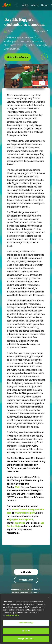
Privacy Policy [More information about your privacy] (12, 615)
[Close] (49, 598)
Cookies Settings (26, 623)
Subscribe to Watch (18, 57)
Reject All (26, 631)
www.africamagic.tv (25, 513)
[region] (26, 619)
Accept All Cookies (26, 639)
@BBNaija (20, 523)
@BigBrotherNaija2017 (21, 520)
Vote (18, 487)
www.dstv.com (19, 509)
